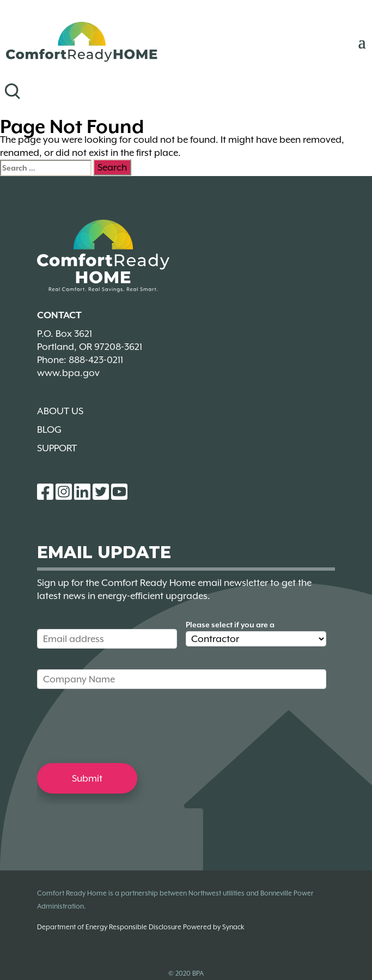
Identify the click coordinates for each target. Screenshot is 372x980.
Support (57, 448)
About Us (60, 411)
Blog (49, 429)
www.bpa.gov (68, 373)
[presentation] (120, 725)
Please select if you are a (230, 625)
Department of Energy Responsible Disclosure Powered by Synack (141, 927)
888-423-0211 (96, 360)
